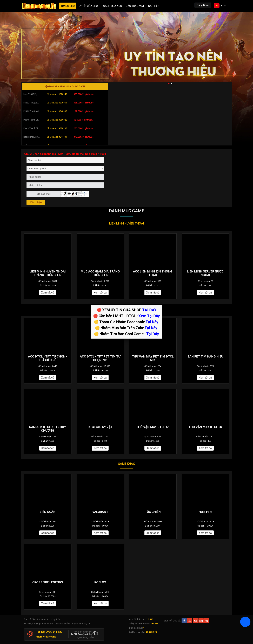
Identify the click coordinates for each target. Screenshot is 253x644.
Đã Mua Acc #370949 (57, 94)
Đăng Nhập (203, 5)
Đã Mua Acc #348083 (57, 111)
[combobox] (65, 160)
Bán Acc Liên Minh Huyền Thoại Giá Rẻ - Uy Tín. (68, 624)
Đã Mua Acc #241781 (57, 137)
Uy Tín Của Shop (89, 6)
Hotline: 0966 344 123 (49, 632)
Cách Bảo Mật (135, 6)
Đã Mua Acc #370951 (57, 103)
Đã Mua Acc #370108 (57, 128)
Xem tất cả (48, 293)
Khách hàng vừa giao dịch (65, 87)
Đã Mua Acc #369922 (57, 120)
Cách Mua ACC (113, 6)
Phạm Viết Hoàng (46, 637)
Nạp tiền (154, 6)
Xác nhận (36, 202)
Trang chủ (68, 6)
